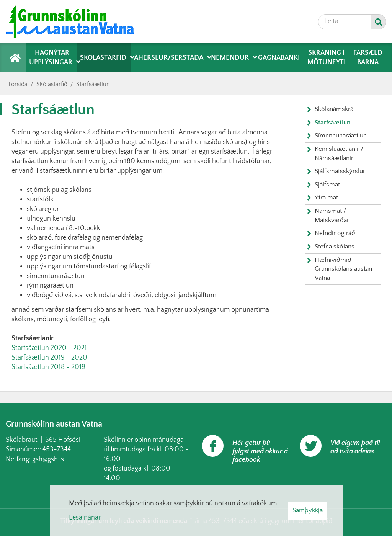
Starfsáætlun (93, 84)
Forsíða (18, 84)
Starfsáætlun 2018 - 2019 (48, 367)
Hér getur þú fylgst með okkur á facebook (260, 451)
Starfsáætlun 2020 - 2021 (49, 348)
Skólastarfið (52, 84)
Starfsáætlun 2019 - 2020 (49, 358)
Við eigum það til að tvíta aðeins (355, 447)
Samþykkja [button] (308, 510)
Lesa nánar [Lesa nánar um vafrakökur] (85, 518)
